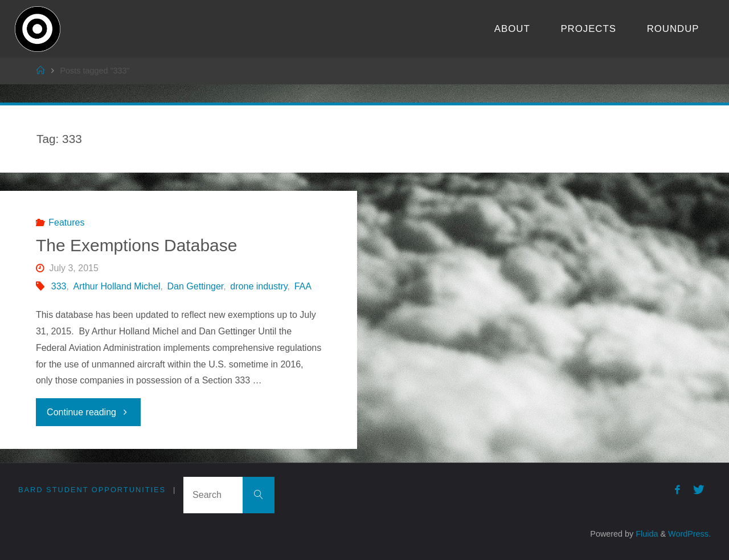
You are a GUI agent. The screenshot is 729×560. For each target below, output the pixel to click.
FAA (303, 286)
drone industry (259, 286)
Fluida (646, 534)
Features (66, 222)
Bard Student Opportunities (92, 490)
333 (59, 286)
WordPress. (689, 534)
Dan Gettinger (196, 286)
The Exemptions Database (137, 245)
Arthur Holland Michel (117, 286)
